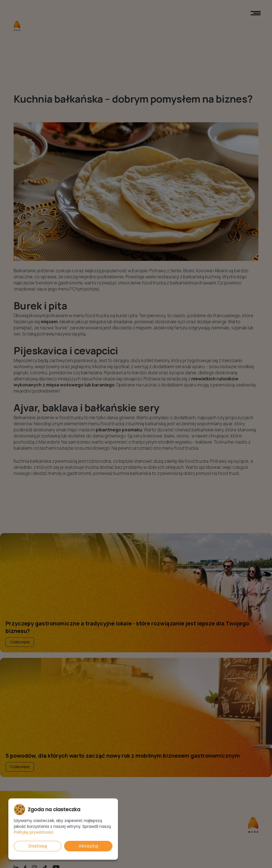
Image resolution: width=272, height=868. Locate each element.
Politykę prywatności (34, 832)
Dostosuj (38, 846)
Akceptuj (88, 846)
